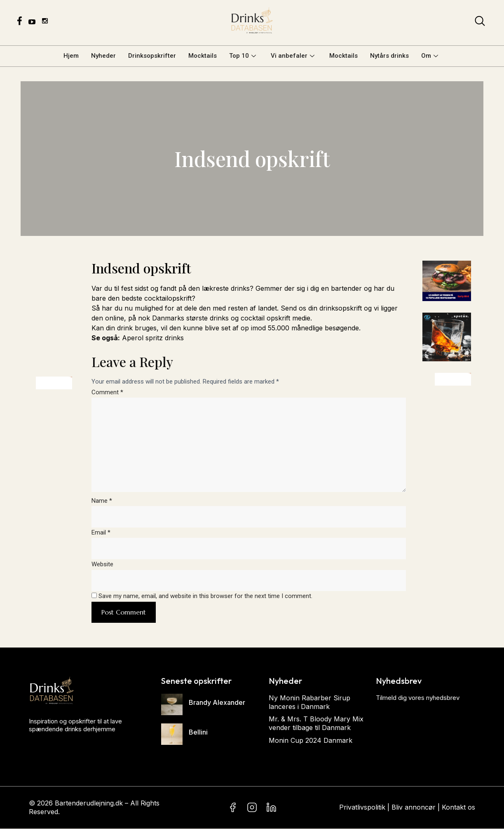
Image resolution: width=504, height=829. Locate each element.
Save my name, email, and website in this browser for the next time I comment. (205, 597)
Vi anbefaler (293, 56)
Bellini (198, 733)
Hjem (71, 56)
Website (102, 565)
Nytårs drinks (389, 56)
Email (101, 533)
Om (430, 56)
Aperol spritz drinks (153, 338)
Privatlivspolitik (362, 808)
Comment (107, 392)
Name (102, 501)
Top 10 (243, 56)
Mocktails (203, 56)
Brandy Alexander (217, 703)
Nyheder (103, 56)
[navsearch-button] (480, 23)
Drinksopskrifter (152, 56)
